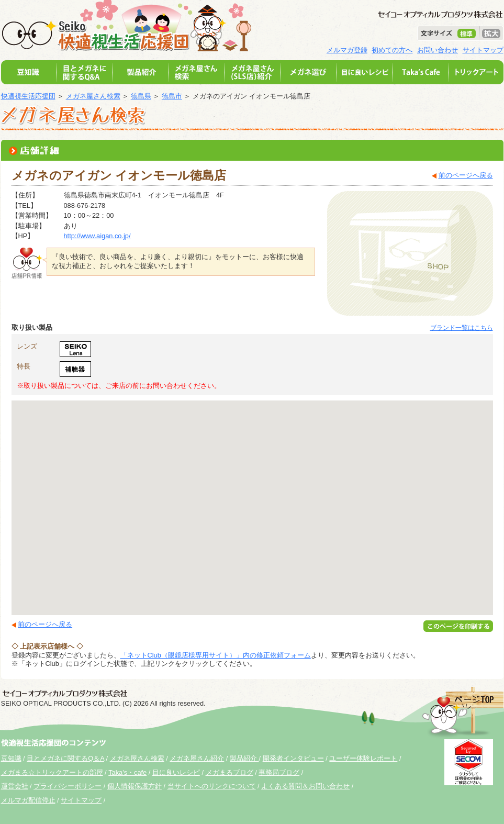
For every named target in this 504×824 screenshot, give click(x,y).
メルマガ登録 (347, 50)
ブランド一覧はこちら (462, 328)
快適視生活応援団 (28, 96)
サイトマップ (483, 50)
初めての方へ (392, 50)
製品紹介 (244, 758)
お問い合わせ (438, 50)
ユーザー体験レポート (363, 758)
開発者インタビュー (293, 758)
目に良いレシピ (176, 772)
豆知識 (11, 758)
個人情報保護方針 (135, 786)
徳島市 (172, 96)
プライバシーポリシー (68, 786)
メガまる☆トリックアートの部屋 (52, 772)
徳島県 (141, 96)
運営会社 (15, 786)
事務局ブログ (279, 772)
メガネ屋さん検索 (93, 96)
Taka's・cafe (127, 772)
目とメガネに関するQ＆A (65, 758)
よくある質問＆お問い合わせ (305, 786)
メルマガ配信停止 (28, 800)
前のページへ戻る (466, 175)
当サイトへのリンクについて (212, 786)
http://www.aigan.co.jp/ (97, 236)
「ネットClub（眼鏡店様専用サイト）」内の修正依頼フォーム (216, 655)
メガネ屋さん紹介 (197, 758)
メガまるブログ (229, 772)
